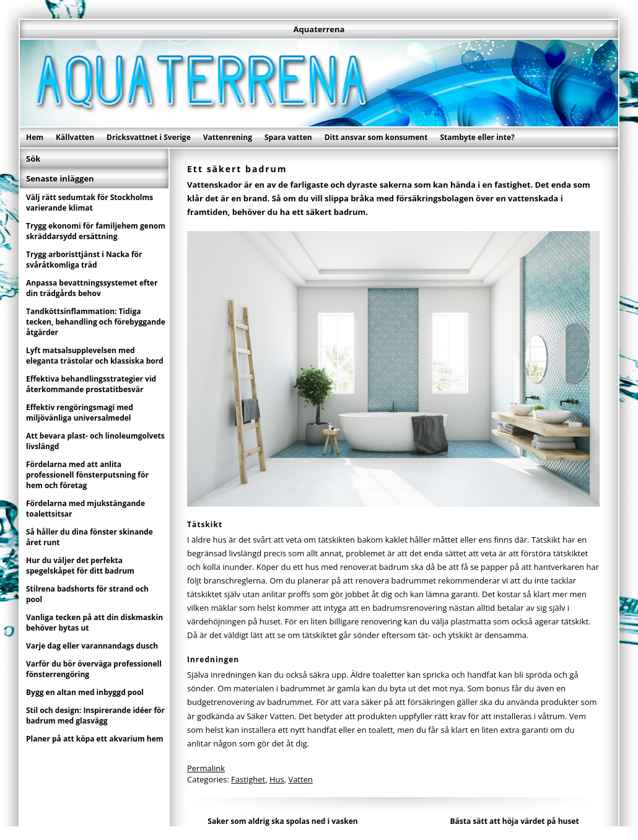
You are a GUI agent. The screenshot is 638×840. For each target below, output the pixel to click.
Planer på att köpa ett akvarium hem (95, 739)
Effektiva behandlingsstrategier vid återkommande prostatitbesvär (91, 384)
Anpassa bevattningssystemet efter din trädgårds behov (92, 288)
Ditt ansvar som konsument (376, 137)
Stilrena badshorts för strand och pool (87, 594)
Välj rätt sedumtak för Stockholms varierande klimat (90, 203)
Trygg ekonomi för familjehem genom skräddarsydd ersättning (96, 231)
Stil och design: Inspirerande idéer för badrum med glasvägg (95, 715)
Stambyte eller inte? (477, 137)
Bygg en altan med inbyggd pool (85, 692)
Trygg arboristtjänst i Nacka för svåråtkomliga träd (84, 260)
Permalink (206, 768)
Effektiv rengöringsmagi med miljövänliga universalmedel (80, 413)
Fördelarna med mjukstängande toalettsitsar (85, 509)
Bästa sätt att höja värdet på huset (514, 821)
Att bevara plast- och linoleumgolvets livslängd (95, 441)
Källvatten (75, 137)
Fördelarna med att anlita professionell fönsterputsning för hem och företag (87, 475)
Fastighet (248, 779)
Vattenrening (228, 137)
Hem (35, 137)
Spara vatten (288, 137)
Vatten (300, 779)
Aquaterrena (319, 29)
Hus (277, 779)
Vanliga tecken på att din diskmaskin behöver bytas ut (94, 623)
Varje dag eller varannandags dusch (92, 646)
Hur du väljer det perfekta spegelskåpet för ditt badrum (80, 566)
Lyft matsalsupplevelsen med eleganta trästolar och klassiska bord (95, 356)
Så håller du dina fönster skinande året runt (90, 537)
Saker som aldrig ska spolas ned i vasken (282, 821)
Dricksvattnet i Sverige (149, 137)
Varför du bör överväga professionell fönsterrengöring (94, 669)
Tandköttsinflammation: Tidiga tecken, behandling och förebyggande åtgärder (96, 322)
